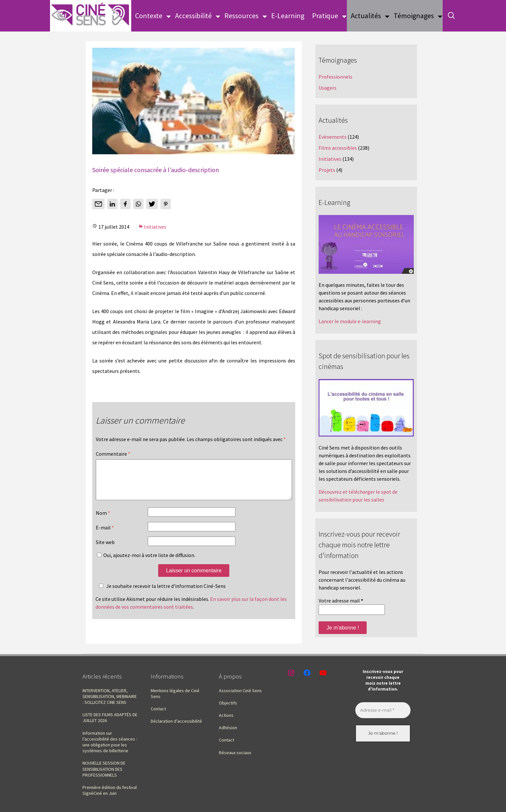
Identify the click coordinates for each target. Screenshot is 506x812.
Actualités (366, 16)
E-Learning (288, 16)
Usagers (328, 88)
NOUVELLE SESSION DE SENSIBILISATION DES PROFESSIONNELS (104, 769)
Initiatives (155, 227)
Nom (103, 521)
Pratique (325, 16)
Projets (327, 170)
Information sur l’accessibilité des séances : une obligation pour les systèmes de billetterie (110, 742)
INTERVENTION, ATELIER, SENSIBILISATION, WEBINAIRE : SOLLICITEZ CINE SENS (110, 696)
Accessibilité (193, 16)
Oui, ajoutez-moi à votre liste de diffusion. (146, 563)
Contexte (149, 16)
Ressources (241, 16)
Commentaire (113, 454)
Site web (105, 550)
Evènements (333, 137)
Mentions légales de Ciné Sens (175, 693)
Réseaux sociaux (235, 753)
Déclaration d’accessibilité (176, 721)
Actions (226, 715)
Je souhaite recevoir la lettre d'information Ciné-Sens (161, 594)
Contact (158, 709)
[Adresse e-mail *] (383, 710)
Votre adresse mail (341, 601)
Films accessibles (338, 148)
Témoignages (414, 16)
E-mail (105, 535)
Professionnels (335, 77)
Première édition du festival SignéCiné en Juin (110, 790)
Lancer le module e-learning (350, 321)
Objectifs (228, 703)
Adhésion (228, 728)
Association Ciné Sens (240, 691)
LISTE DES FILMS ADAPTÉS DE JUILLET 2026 (110, 717)
